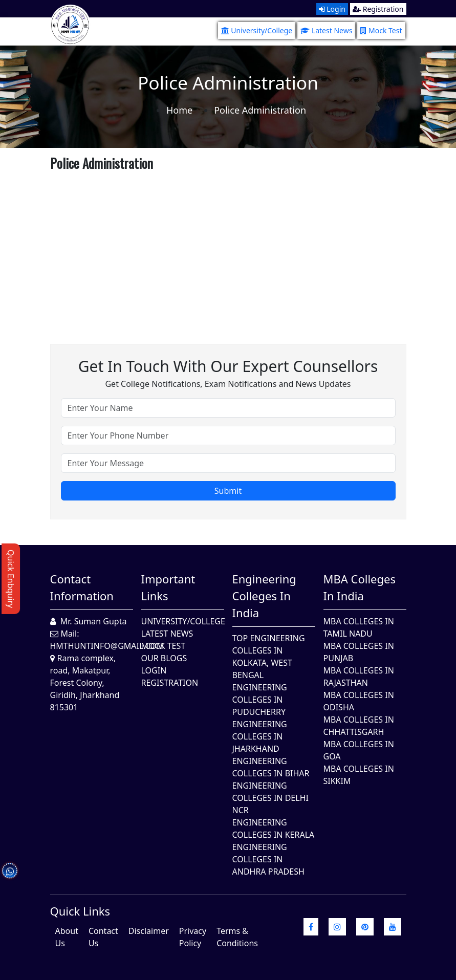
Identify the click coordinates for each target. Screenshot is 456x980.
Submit (228, 491)
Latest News (326, 30)
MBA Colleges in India (360, 587)
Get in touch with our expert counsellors (228, 366)
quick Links (80, 911)
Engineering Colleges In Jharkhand (260, 736)
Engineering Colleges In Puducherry (260, 700)
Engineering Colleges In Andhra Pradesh (268, 859)
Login (332, 9)
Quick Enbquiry (11, 579)
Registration (378, 9)
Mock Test (381, 30)
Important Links (168, 587)
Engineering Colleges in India (264, 596)
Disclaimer (149, 931)
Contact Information (82, 587)
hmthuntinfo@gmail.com (107, 646)
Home (179, 110)
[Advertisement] (228, 247)
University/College (257, 30)
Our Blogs (164, 658)
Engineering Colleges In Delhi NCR (270, 798)
